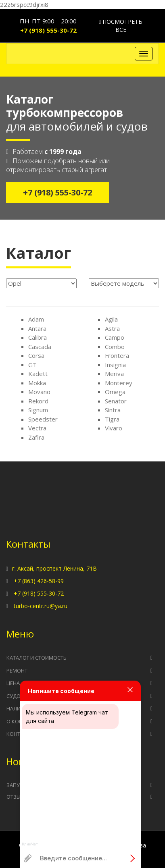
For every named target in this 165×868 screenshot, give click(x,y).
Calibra (38, 337)
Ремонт (17, 671)
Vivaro (114, 428)
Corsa (36, 355)
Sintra (113, 410)
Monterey (119, 383)
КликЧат (30, 844)
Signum (38, 410)
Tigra (112, 419)
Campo (115, 337)
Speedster (43, 419)
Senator (116, 401)
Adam (36, 319)
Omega (115, 392)
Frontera (117, 355)
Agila (111, 319)
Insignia (115, 365)
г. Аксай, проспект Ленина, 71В (54, 568)
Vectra (37, 428)
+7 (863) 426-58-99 (39, 581)
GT (32, 365)
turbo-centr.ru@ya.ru (41, 606)
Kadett (38, 374)
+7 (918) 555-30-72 (48, 30)
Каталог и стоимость (37, 658)
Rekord (38, 401)
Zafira (36, 437)
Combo (115, 347)
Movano (39, 392)
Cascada (40, 347)
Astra (112, 328)
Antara (37, 328)
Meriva (114, 374)
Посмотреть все (121, 26)
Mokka (37, 383)
